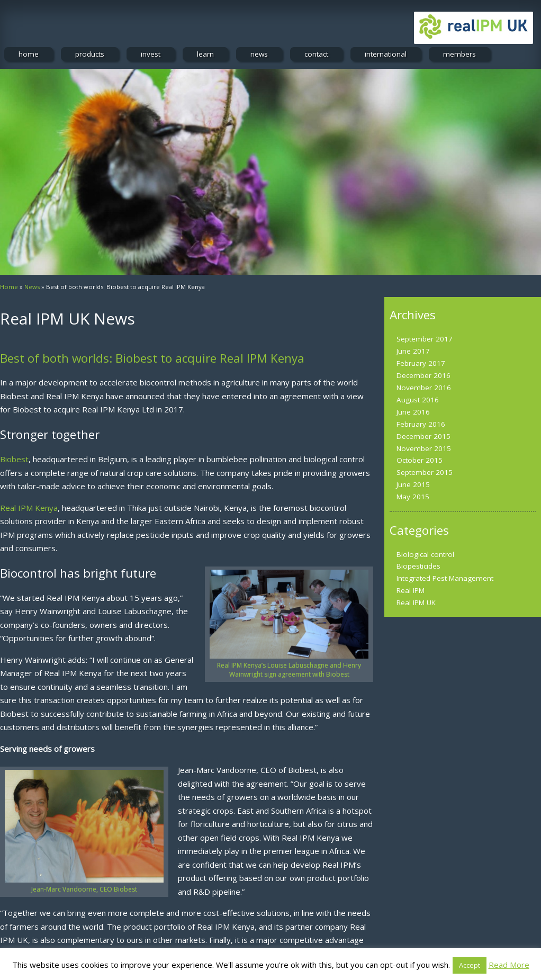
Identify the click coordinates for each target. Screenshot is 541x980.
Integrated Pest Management (445, 578)
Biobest (14, 459)
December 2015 (423, 436)
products (90, 54)
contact (316, 54)
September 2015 (425, 472)
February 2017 (421, 363)
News (32, 287)
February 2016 (421, 424)
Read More (509, 965)
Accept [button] (470, 965)
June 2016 (413, 412)
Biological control (425, 554)
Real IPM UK (416, 603)
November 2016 (424, 388)
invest (151, 54)
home (29, 54)
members (459, 54)
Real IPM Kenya (29, 508)
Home (9, 287)
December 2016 (423, 375)
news (259, 54)
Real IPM (411, 590)
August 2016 (418, 400)
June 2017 (413, 351)
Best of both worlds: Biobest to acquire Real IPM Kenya (152, 358)
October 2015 (420, 460)
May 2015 (413, 497)
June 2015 (413, 484)
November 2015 (424, 448)
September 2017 (425, 339)
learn (205, 54)
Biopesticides (418, 566)
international (386, 54)
